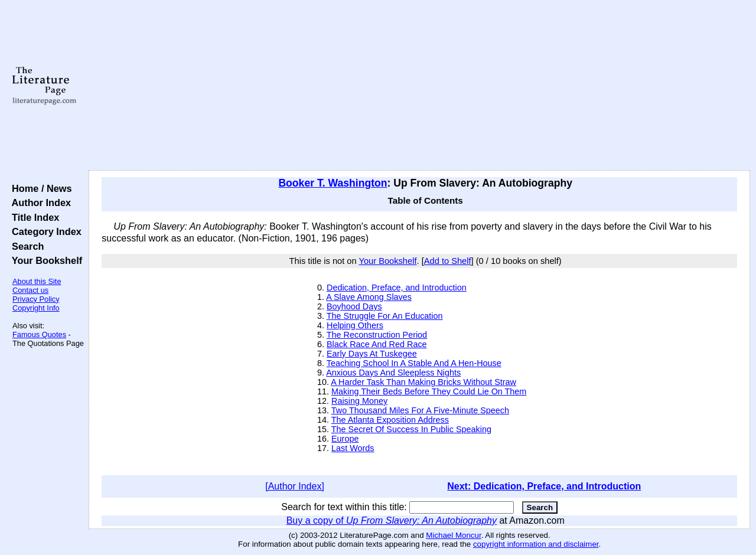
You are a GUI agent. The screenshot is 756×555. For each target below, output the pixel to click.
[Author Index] (295, 486)
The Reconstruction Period (377, 335)
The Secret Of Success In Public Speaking (411, 429)
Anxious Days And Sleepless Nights (393, 373)
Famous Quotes (39, 334)
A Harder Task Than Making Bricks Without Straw (423, 382)
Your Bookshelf (44, 260)
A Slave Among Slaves (369, 297)
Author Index (39, 203)
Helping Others (355, 325)
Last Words (353, 448)
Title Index (33, 217)
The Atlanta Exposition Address (390, 420)
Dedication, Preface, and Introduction (397, 288)
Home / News (39, 188)
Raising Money (359, 401)
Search (25, 246)
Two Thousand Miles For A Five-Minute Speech (420, 410)
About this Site (37, 281)
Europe (345, 439)
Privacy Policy (36, 299)
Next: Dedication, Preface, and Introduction (544, 486)
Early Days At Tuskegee (372, 354)
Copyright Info (36, 308)
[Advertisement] (420, 86)
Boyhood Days (354, 306)
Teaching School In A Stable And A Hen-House (414, 363)
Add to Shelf (448, 261)
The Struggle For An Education (385, 316)
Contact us (30, 290)
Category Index (44, 231)
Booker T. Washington (333, 183)
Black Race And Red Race (377, 344)
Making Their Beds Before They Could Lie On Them (429, 391)
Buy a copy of (392, 520)
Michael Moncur (453, 535)
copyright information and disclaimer (536, 544)
